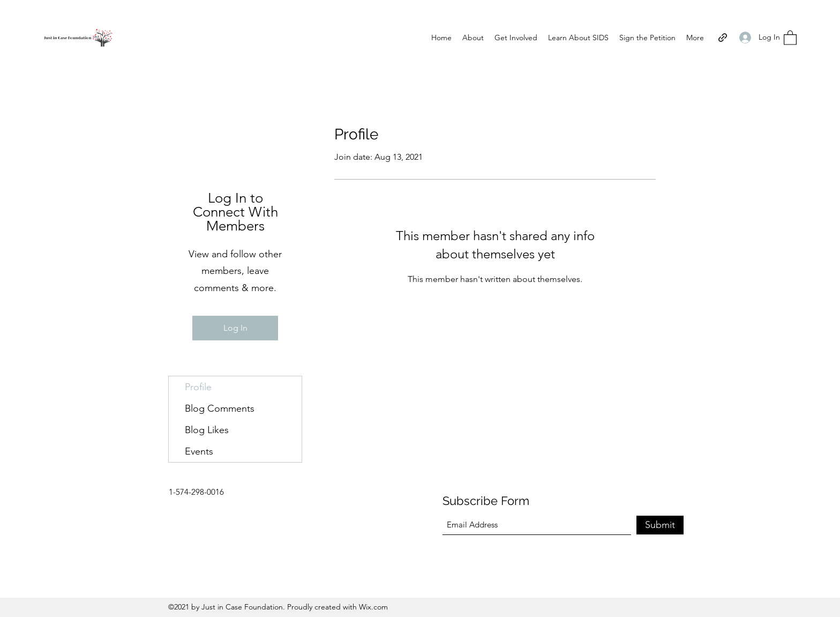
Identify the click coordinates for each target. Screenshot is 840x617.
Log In (235, 328)
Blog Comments (220, 408)
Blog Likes (207, 430)
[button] (790, 37)
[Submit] (660, 525)
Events (199, 451)
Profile (198, 387)
